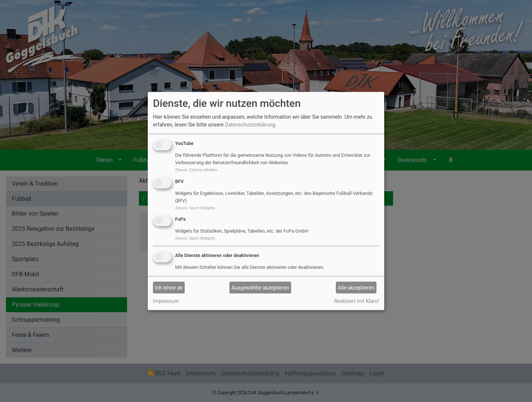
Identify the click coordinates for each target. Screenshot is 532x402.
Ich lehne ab (169, 287)
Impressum (166, 301)
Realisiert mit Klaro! (357, 301)
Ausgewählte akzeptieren (260, 287)
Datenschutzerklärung (250, 125)
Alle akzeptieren (356, 287)
